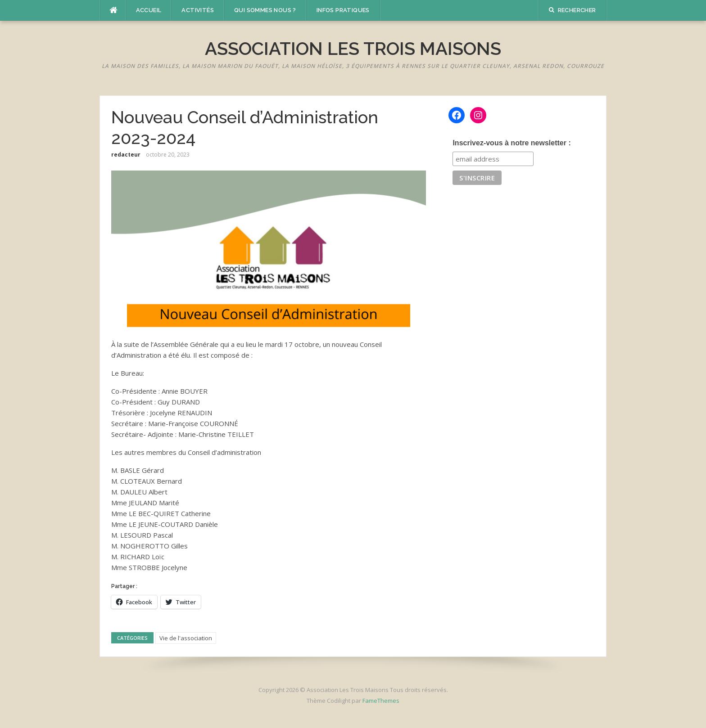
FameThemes (381, 701)
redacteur (126, 155)
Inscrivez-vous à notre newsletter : (511, 143)
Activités (198, 10)
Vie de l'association (186, 638)
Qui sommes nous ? (265, 10)
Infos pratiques (343, 10)
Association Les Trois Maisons (353, 48)
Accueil (149, 10)
